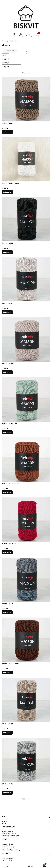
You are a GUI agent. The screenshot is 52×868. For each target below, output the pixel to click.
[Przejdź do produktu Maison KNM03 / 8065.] (26, 159)
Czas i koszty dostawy (9, 834)
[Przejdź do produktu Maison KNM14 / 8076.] (26, 460)
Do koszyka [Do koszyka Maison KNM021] (7, 132)
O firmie (4, 821)
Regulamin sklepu (7, 844)
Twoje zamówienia (7, 858)
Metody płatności (7, 832)
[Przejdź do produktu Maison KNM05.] (26, 279)
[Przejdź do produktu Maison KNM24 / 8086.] (26, 640)
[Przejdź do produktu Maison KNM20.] (26, 580)
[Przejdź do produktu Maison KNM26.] (26, 700)
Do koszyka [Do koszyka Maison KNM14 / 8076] (7, 492)
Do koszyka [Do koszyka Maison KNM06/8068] (7, 372)
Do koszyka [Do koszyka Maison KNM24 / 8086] (7, 672)
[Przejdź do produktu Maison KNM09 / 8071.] (26, 399)
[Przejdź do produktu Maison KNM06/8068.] (26, 339)
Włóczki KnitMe (13, 41)
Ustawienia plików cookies (10, 850)
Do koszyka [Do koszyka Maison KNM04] (7, 252)
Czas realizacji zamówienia (10, 836)
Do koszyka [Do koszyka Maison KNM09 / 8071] (7, 432)
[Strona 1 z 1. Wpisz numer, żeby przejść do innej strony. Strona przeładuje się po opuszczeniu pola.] (27, 73)
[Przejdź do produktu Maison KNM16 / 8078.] (26, 520)
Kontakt (4, 823)
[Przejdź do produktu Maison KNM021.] (26, 99)
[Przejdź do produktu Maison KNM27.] (26, 760)
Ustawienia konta (7, 860)
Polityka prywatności (8, 848)
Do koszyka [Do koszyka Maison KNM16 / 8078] (7, 552)
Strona (23, 73)
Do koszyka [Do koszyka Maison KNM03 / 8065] (7, 192)
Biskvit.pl (4, 41)
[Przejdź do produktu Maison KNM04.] (26, 219)
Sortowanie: (5, 63)
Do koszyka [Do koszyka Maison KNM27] (7, 793)
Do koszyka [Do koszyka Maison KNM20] (7, 612)
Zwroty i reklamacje (8, 846)
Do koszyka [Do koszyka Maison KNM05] (7, 312)
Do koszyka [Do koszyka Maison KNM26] (7, 733)
